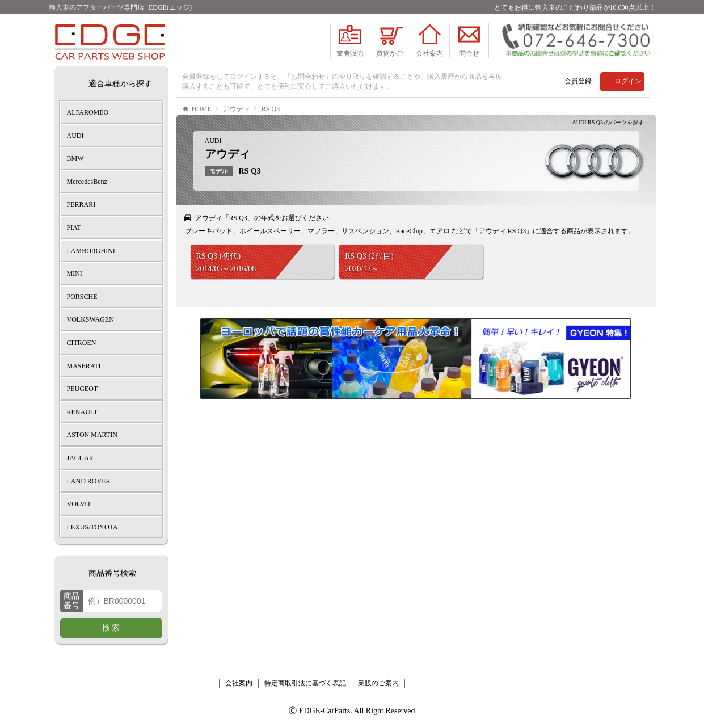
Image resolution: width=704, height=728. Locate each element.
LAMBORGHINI (91, 251)
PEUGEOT (83, 389)
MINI (75, 273)
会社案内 (239, 683)
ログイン (628, 81)
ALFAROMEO (88, 112)
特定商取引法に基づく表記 (305, 683)
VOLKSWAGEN (90, 319)
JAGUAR (80, 458)
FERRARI (81, 204)
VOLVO (79, 504)
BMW (75, 158)
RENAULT (83, 412)
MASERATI (84, 366)
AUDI (213, 175)
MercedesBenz (87, 182)
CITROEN (82, 343)
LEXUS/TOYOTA (92, 527)
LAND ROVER (89, 481)
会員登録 (578, 81)
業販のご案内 (378, 683)
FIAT (74, 228)
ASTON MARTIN (92, 435)
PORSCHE (82, 297)
